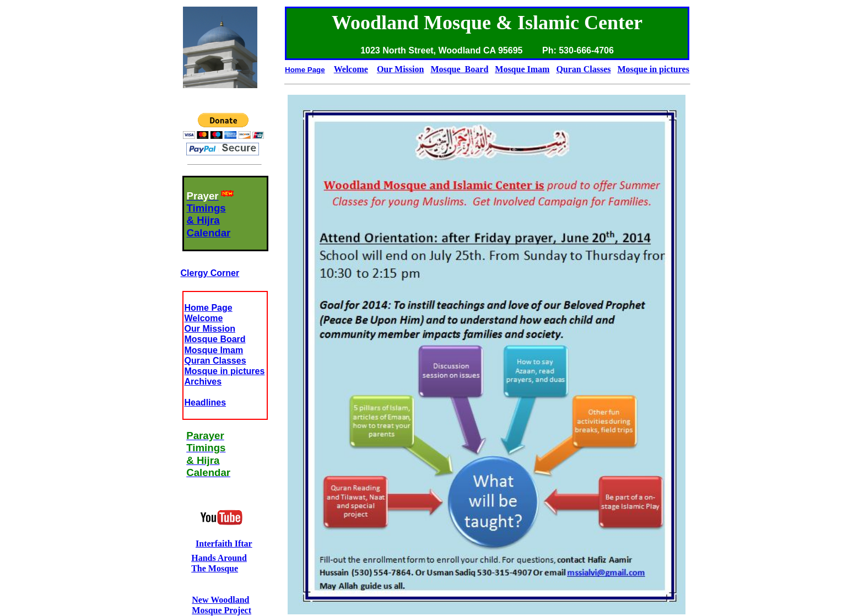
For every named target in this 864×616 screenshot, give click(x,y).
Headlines (206, 402)
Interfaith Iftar (224, 544)
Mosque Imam (214, 350)
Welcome (204, 318)
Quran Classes (215, 361)
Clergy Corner (210, 273)
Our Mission (210, 329)
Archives (203, 382)
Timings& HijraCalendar (209, 220)
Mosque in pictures (225, 371)
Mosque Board (215, 339)
